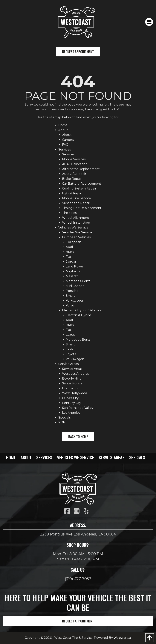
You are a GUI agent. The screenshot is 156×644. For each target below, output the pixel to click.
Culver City (70, 398)
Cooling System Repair (79, 188)
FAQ (65, 145)
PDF (62, 422)
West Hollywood (75, 393)
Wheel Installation (76, 223)
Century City (72, 403)
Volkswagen (75, 301)
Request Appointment (78, 52)
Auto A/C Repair (74, 174)
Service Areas (68, 364)
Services (65, 149)
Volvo (70, 305)
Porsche (72, 291)
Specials (64, 417)
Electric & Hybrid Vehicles (81, 310)
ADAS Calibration (75, 164)
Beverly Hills (72, 379)
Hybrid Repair (73, 193)
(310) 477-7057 (78, 579)
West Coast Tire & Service (73, 638)
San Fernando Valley (78, 408)
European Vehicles (76, 237)
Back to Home (78, 437)
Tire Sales (69, 213)
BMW (70, 252)
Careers (68, 140)
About (63, 130)
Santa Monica (72, 383)
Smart (71, 296)
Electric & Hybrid (79, 315)
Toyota (71, 354)
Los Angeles (71, 413)
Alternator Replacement (81, 169)
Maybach (73, 271)
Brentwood (71, 388)
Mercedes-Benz (78, 281)
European (74, 242)
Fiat (69, 257)
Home (63, 125)
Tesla (70, 349)
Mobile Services (74, 159)
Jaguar (71, 262)
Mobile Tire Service (77, 198)
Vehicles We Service (73, 227)
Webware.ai (122, 638)
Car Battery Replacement (82, 184)
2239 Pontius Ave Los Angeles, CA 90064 (78, 534)
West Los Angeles (75, 374)
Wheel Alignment (76, 218)
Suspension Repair (76, 203)
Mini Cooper (75, 286)
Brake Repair (72, 179)
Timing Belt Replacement (82, 208)
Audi (69, 247)
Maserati (72, 276)
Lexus (70, 335)
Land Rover (75, 266)
